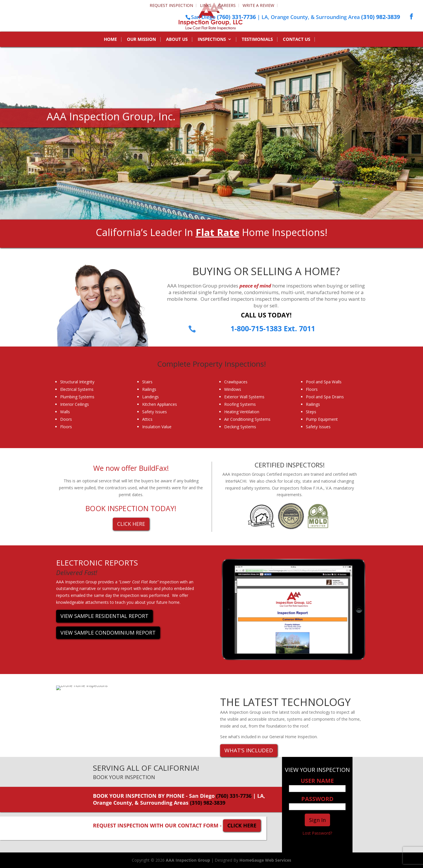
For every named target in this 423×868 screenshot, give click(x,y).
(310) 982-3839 (381, 17)
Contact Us (297, 40)
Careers (227, 5)
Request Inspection (171, 5)
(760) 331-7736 (236, 17)
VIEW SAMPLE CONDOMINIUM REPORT (108, 633)
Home (110, 40)
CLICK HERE (131, 524)
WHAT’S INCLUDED (249, 750)
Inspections (212, 40)
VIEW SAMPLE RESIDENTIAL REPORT (104, 616)
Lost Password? (317, 833)
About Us (177, 40)
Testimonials (257, 40)
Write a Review (258, 5)
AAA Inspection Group (188, 860)
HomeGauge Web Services (265, 860)
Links (206, 5)
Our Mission (141, 40)
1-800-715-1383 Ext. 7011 (273, 328)
